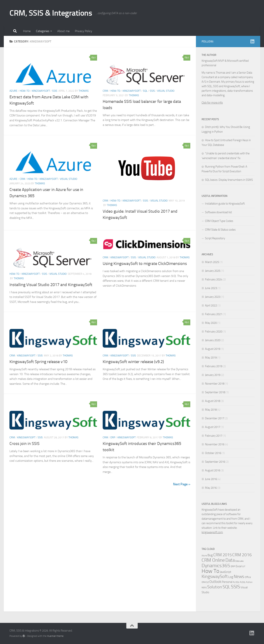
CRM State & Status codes (220, 230)
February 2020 (214, 332)
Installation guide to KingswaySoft (225, 204)
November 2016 (215, 444)
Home (27, 31)
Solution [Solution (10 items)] (215, 587)
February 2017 (214, 436)
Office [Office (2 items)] (248, 577)
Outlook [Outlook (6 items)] (215, 582)
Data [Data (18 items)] (230, 560)
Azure (13, 91)
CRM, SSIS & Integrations (51, 13)
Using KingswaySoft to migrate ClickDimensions (145, 264)
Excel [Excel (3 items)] (239, 566)
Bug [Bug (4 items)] (210, 555)
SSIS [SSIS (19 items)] (235, 587)
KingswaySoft (41, 91)
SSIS (55, 91)
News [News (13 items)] (239, 576)
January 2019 (213, 375)
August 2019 (213, 349)
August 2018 (213, 401)
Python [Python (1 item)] (249, 582)
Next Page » (182, 484)
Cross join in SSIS (24, 444)
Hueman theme (55, 636)
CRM (105, 91)
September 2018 (215, 392)
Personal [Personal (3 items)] (227, 582)
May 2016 (211, 488)
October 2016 (213, 453)
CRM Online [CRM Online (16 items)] (213, 560)
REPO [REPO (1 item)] (204, 588)
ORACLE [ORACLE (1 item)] (205, 582)
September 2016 (215, 462)
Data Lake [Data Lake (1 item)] (239, 561)
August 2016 (213, 470)
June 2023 (211, 288)
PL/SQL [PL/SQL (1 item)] (236, 582)
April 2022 (211, 305)
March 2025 (212, 262)
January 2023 (213, 297)
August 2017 (213, 427)
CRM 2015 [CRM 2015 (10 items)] (222, 555)
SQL (145, 91)
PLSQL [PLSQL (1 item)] (243, 582)
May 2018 (211, 410)
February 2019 (214, 366)
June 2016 (211, 479)
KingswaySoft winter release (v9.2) (133, 362)
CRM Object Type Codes (219, 221)
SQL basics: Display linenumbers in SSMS (229, 180)
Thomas (84, 91)
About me (63, 31)
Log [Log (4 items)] (231, 577)
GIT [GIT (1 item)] (244, 567)
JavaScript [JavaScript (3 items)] (225, 572)
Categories (43, 31)
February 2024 (214, 279)
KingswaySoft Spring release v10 (38, 362)
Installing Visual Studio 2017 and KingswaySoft (51, 285)
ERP (113, 437)
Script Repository (215, 238)
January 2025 (213, 271)
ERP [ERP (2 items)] (233, 566)
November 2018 (215, 384)
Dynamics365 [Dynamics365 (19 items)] (216, 566)
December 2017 (215, 418)
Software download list (218, 212)
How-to (25, 91)
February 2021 (214, 314)
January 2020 (213, 340)
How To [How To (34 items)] (210, 571)
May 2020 (211, 323)
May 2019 (211, 358)
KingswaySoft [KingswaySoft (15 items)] (215, 576)
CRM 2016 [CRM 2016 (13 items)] (242, 555)
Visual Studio (166, 91)
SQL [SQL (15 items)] (226, 587)
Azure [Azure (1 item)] (204, 556)
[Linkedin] (252, 41)
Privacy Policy (83, 31)
